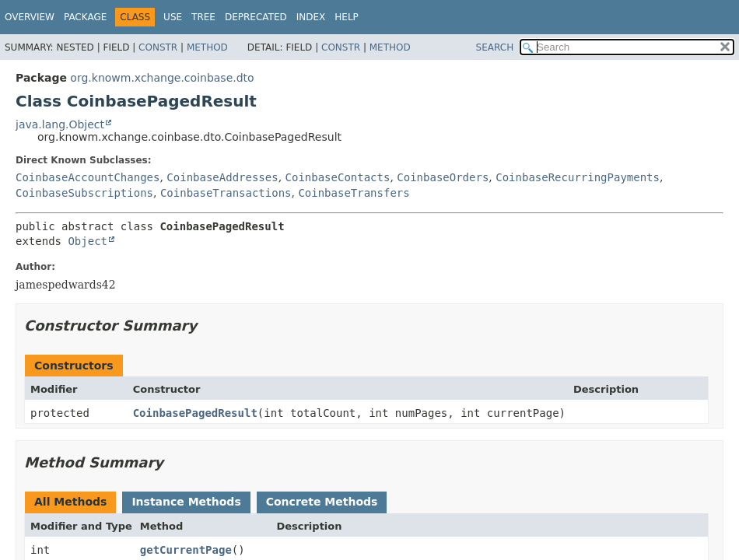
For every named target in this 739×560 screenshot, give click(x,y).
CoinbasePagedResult (195, 413)
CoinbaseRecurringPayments (578, 177)
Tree (203, 17)
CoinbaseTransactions (226, 193)
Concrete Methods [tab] (322, 502)
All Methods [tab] (70, 502)
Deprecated (256, 17)
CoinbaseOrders (443, 177)
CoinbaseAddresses (222, 177)
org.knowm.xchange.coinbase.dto (162, 78)
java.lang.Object (60, 124)
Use (173, 17)
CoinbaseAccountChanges (88, 177)
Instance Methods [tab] (186, 502)
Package (85, 17)
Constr (158, 47)
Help (347, 17)
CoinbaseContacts (338, 177)
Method (207, 47)
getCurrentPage (186, 550)
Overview (30, 17)
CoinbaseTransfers (354, 193)
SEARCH (495, 47)
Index (311, 17)
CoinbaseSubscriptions (84, 193)
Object (88, 241)
